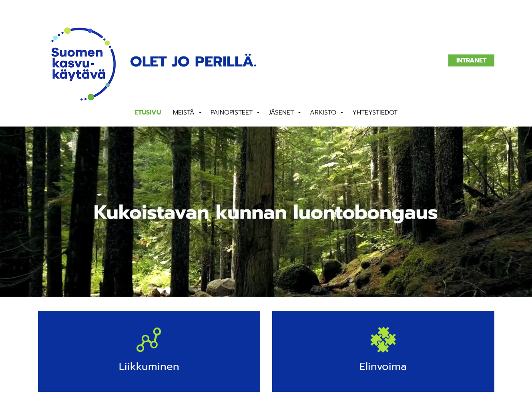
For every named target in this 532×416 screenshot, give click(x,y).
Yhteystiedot (375, 113)
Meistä (184, 113)
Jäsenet (281, 113)
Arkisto (323, 113)
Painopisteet (232, 113)
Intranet (471, 60)
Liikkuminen (149, 367)
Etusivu (148, 113)
